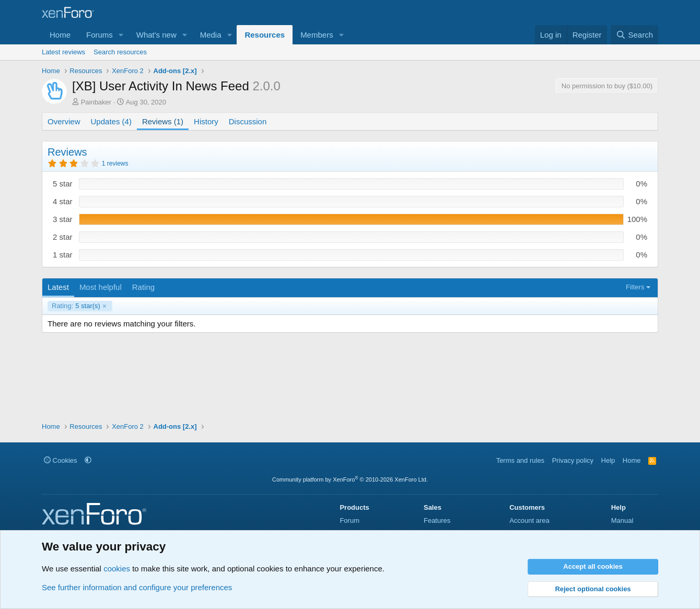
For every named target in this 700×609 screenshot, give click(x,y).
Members (317, 35)
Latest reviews (63, 52)
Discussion (248, 121)
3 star (63, 219)
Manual (622, 520)
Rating (143, 287)
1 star (63, 255)
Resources (265, 35)
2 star (63, 237)
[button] (121, 35)
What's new (156, 35)
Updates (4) (111, 121)
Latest (58, 287)
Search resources (120, 52)
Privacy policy (573, 460)
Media (211, 35)
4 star (63, 201)
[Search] (634, 35)
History (206, 121)
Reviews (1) (163, 121)
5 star (63, 184)
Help (608, 460)
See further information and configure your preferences (137, 587)
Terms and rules (520, 460)
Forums (100, 35)
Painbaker (96, 102)
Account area (529, 520)
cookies (117, 569)
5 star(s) (76, 306)
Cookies (61, 460)
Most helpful (101, 287)
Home (60, 35)
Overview (64, 121)
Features (437, 520)
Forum (349, 520)
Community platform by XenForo (350, 479)
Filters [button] (635, 287)
